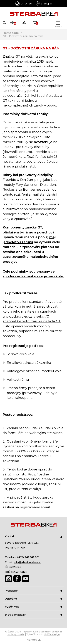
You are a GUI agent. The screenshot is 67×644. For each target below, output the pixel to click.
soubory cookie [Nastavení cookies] (16, 634)
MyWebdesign (52, 634)
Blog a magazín (34, 615)
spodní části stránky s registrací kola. (33, 276)
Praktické (34, 591)
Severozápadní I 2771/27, (22, 543)
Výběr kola (34, 607)
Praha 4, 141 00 (15, 548)
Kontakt (34, 537)
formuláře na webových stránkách (35, 433)
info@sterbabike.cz (27, 562)
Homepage (11, 33)
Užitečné (34, 599)
